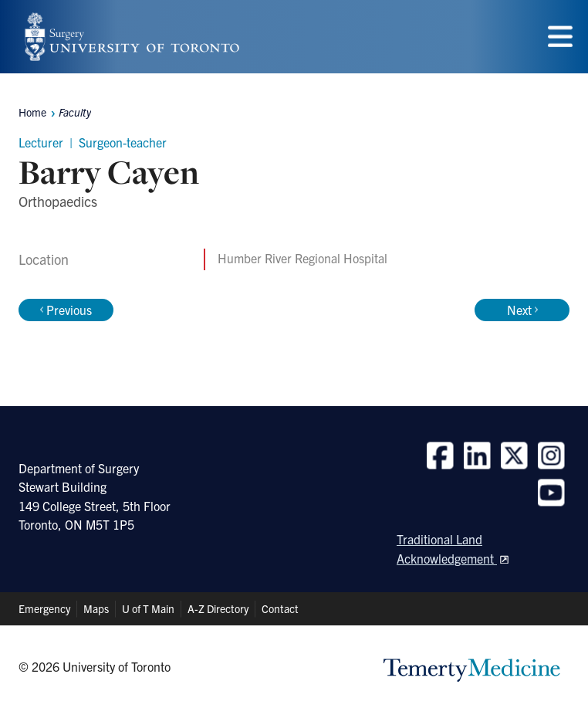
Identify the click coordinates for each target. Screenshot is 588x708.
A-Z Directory (218, 608)
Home (32, 112)
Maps (96, 608)
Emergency (44, 608)
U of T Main (148, 608)
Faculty (75, 112)
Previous (66, 310)
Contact (280, 608)
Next (522, 310)
